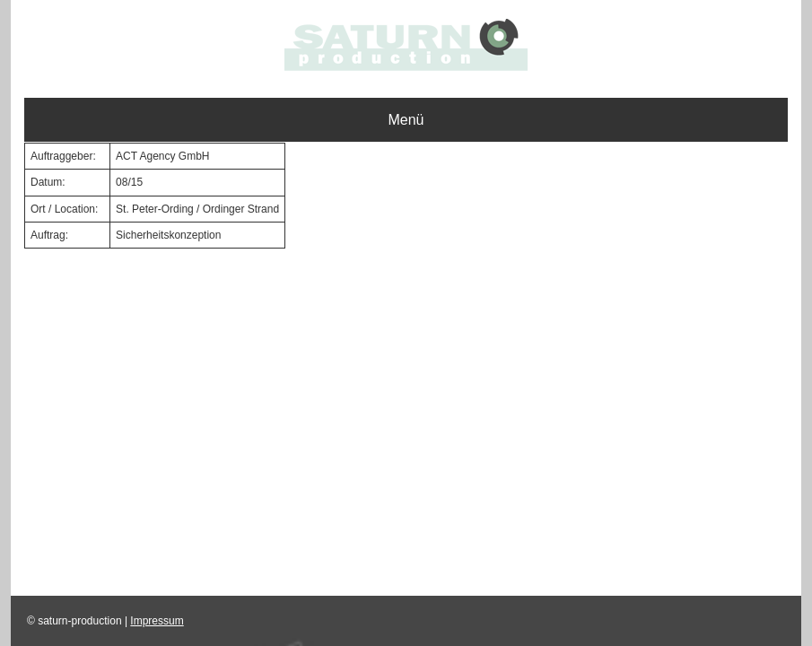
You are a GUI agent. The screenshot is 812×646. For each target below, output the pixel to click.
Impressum (157, 621)
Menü (406, 120)
